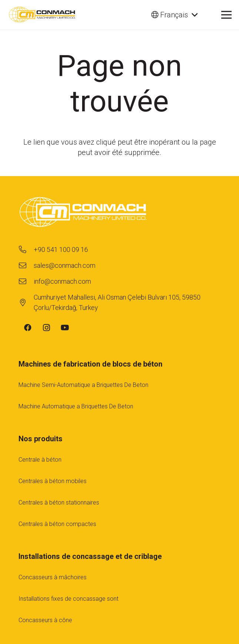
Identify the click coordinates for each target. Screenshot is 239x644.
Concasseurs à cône (45, 620)
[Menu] (226, 15)
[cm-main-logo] (42, 15)
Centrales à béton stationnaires (59, 503)
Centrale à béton (40, 460)
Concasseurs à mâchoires (53, 577)
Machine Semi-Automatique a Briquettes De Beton (83, 385)
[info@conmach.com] (26, 281)
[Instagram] (46, 328)
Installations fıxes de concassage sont (68, 599)
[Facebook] (28, 328)
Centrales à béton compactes (57, 524)
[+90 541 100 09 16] (26, 250)
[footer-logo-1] (119, 213)
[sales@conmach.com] (26, 266)
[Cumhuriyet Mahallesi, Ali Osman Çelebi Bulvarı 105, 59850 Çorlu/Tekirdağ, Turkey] (26, 303)
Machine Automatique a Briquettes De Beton (76, 406)
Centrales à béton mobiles (53, 481)
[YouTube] (65, 328)
